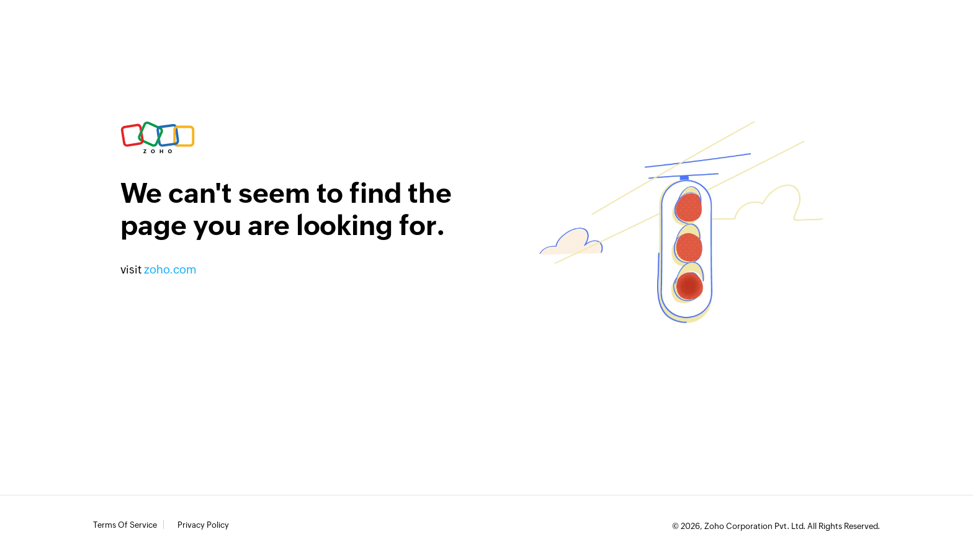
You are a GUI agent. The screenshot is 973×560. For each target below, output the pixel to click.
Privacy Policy (203, 525)
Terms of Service (125, 525)
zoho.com (170, 269)
